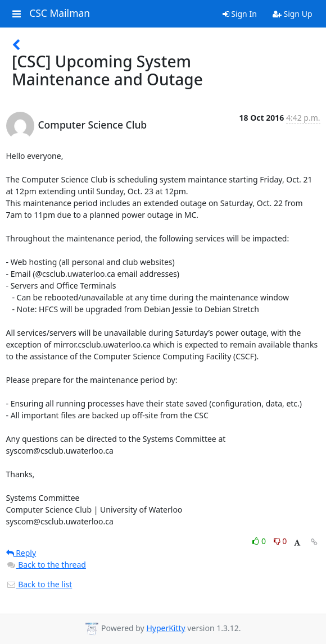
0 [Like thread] (260, 541)
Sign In (240, 14)
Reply (21, 553)
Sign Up (293, 14)
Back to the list (39, 584)
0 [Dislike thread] (280, 541)
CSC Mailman (60, 13)
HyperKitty (166, 628)
